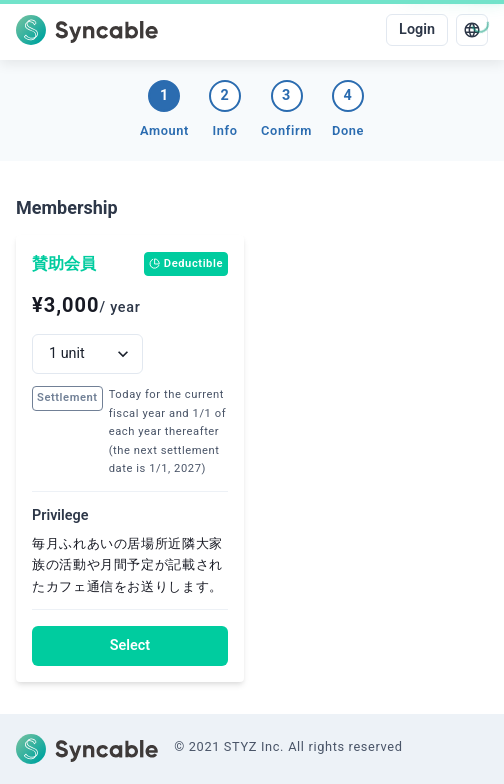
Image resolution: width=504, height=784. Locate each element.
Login (417, 29)
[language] (472, 30)
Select (130, 645)
